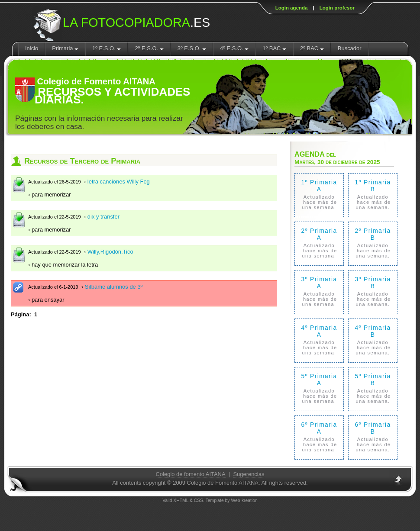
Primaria (65, 48)
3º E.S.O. (192, 48)
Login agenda (292, 8)
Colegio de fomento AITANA (191, 474)
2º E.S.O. (149, 48)
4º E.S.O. (234, 48)
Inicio (32, 48)
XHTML (181, 500)
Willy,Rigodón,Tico (110, 252)
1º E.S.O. (107, 48)
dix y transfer (103, 217)
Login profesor (337, 8)
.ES (136, 23)
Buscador (350, 48)
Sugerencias (249, 474)
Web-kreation (244, 500)
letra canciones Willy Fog (119, 182)
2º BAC (312, 48)
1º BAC (274, 48)
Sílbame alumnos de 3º (114, 287)
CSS (199, 500)
